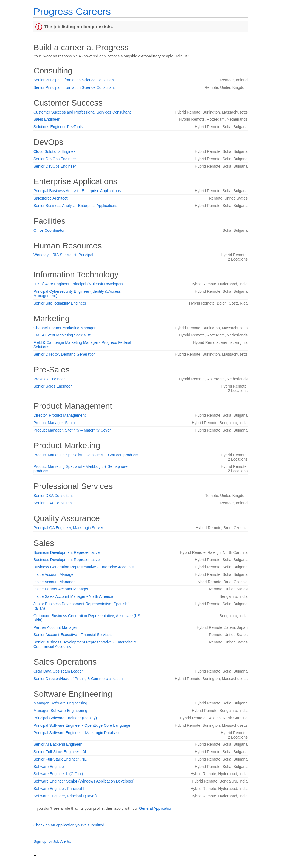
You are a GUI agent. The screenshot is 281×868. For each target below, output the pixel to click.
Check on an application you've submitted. (69, 825)
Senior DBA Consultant (53, 496)
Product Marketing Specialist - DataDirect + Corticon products (86, 455)
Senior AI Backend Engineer (57, 744)
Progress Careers (72, 11)
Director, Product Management (60, 415)
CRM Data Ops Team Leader (58, 671)
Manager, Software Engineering (60, 703)
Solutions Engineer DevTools (58, 127)
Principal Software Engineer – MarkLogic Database (77, 733)
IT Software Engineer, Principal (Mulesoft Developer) (78, 284)
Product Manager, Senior (55, 423)
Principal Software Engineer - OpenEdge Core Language (82, 725)
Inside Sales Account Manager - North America (73, 596)
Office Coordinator (49, 230)
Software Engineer (49, 767)
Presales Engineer (49, 379)
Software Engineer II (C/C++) (58, 774)
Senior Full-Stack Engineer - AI (60, 752)
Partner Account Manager (55, 627)
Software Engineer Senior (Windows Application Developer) (84, 781)
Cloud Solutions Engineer (55, 151)
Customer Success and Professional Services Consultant (82, 112)
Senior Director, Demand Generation (64, 354)
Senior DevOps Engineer (55, 159)
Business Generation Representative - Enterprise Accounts (84, 567)
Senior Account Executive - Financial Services (73, 635)
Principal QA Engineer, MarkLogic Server (68, 528)
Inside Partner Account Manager (61, 589)
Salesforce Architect (50, 198)
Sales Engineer (47, 119)
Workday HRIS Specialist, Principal (63, 255)
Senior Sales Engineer (53, 386)
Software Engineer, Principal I (59, 789)
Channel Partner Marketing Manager (64, 328)
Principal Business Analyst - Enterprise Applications (77, 191)
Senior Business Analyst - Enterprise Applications (75, 206)
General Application (156, 808)
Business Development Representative (67, 552)
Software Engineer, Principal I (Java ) (65, 796)
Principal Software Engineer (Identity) (65, 718)
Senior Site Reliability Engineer (60, 303)
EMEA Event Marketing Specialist (62, 335)
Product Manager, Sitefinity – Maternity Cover (72, 430)
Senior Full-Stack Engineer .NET (61, 759)
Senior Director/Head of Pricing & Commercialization (78, 679)
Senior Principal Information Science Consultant (74, 80)
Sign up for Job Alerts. (52, 841)
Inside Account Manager (54, 574)
